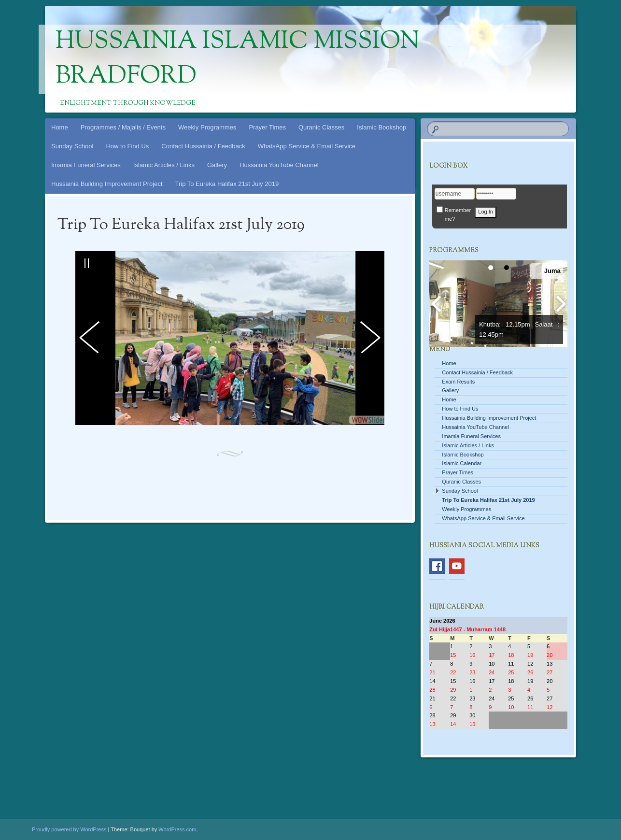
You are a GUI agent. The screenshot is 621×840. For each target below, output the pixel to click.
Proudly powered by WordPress (69, 829)
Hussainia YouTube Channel (279, 165)
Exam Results (458, 382)
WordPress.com (177, 829)
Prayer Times (267, 127)
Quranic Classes (321, 127)
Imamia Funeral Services (86, 165)
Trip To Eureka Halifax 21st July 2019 (227, 184)
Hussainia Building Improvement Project (107, 184)
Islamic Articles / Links (164, 165)
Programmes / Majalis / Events (123, 127)
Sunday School (72, 146)
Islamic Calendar (462, 463)
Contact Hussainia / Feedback (203, 146)
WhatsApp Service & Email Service (307, 146)
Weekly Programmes (207, 127)
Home (60, 127)
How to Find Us (127, 146)
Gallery (217, 165)
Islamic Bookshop (381, 127)
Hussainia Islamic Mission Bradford (237, 59)
